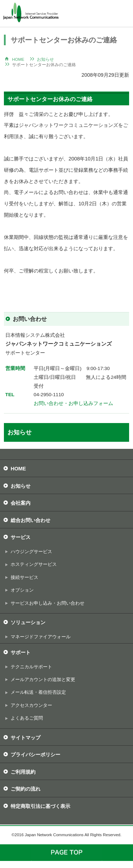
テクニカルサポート (31, 667)
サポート (21, 652)
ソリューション (28, 622)
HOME (18, 59)
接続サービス (24, 577)
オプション (22, 590)
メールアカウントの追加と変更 (43, 679)
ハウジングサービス (31, 552)
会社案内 (21, 503)
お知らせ (45, 59)
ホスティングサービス (34, 564)
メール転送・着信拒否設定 (38, 692)
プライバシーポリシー (35, 755)
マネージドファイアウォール (41, 637)
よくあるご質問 (27, 718)
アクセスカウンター (31, 705)
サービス (21, 537)
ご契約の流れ (26, 789)
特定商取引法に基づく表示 (40, 806)
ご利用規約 (23, 772)
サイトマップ (26, 738)
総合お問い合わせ (31, 520)
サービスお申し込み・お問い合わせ (48, 603)
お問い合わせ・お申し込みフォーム (73, 403)
